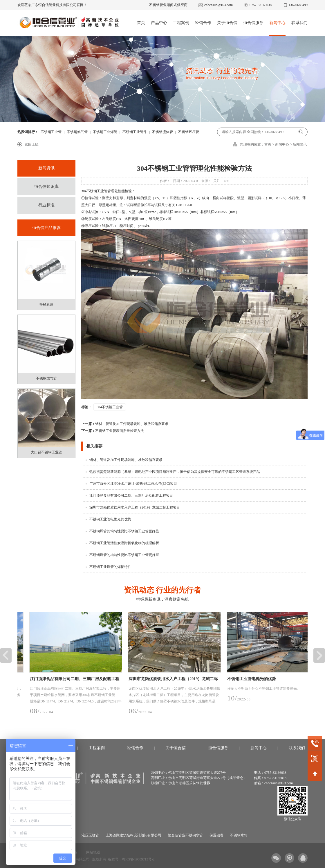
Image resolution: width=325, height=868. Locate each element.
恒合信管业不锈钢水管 (185, 835)
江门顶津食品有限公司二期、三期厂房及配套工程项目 (131, 495)
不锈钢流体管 (162, 132)
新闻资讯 (300, 144)
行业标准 (46, 205)
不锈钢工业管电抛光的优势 (110, 519)
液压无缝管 (90, 835)
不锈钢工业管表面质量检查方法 (113, 431)
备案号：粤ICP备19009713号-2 (131, 859)
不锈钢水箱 (239, 835)
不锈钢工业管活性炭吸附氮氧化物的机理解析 (124, 543)
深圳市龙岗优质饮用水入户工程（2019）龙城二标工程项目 (135, 507)
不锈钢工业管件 (135, 132)
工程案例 (181, 23)
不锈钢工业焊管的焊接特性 (110, 567)
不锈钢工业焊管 (105, 132)
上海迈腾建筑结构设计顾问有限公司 (133, 835)
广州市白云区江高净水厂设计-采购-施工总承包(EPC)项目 (133, 484)
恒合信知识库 (46, 187)
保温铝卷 (216, 835)
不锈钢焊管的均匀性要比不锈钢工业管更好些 (124, 531)
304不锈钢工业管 (110, 407)
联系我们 (299, 23)
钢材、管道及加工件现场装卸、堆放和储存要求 (125, 424)
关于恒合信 (227, 23)
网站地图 (93, 852)
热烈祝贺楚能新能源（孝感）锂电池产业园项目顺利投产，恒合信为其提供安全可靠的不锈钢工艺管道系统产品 (175, 472)
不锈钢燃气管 (77, 132)
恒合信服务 (253, 23)
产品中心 (159, 23)
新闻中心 (277, 23)
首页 (141, 23)
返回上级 (32, 144)
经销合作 (203, 23)
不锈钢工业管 (51, 132)
